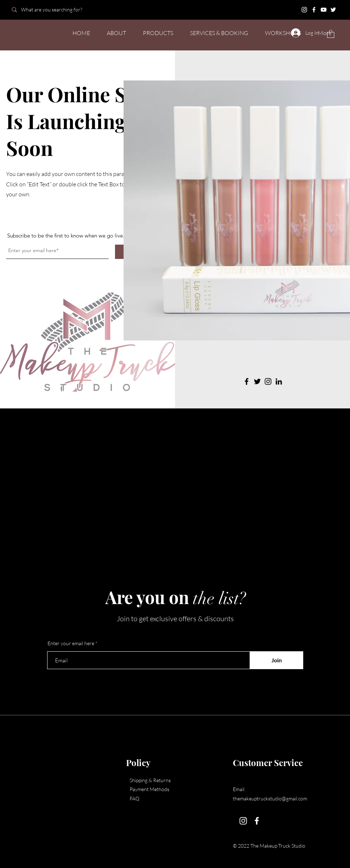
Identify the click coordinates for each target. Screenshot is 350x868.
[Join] (276, 660)
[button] (331, 34)
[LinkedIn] (279, 381)
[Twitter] (333, 10)
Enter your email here (71, 643)
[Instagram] (304, 10)
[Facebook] (314, 10)
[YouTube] (324, 10)
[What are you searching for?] (58, 9)
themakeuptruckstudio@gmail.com (270, 798)
